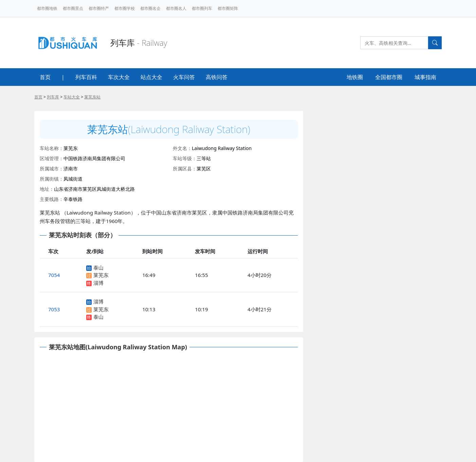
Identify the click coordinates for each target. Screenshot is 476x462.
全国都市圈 (389, 77)
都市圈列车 (202, 8)
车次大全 (119, 77)
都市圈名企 (150, 8)
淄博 (98, 283)
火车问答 (184, 77)
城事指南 (425, 77)
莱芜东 (101, 275)
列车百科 (86, 77)
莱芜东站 (92, 97)
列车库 (53, 97)
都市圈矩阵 (228, 8)
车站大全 (72, 97)
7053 (54, 309)
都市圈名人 (176, 8)
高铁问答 (217, 77)
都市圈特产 (99, 8)
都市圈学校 (125, 8)
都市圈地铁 (47, 8)
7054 (54, 275)
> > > (67, 97)
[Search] (394, 43)
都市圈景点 (73, 8)
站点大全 (151, 77)
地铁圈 (355, 77)
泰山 (98, 267)
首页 (45, 77)
